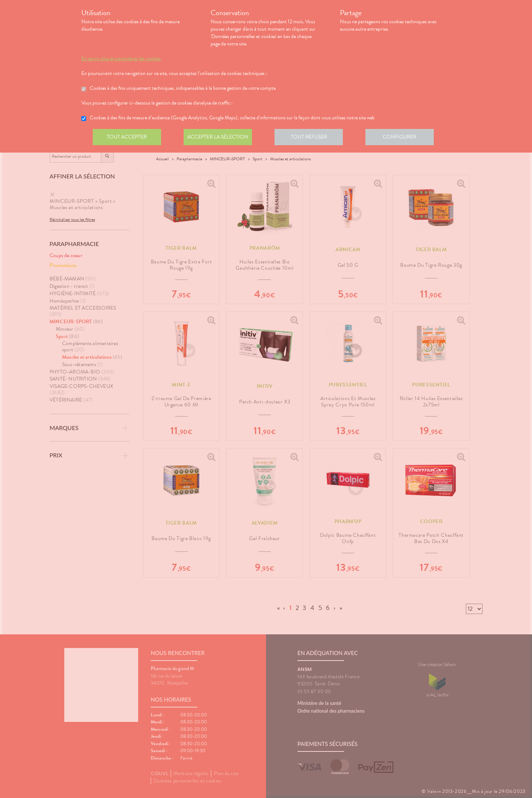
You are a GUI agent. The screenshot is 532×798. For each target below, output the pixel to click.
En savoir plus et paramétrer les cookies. (121, 59)
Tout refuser (312, 138)
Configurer (405, 138)
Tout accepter (127, 138)
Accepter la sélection (220, 138)
